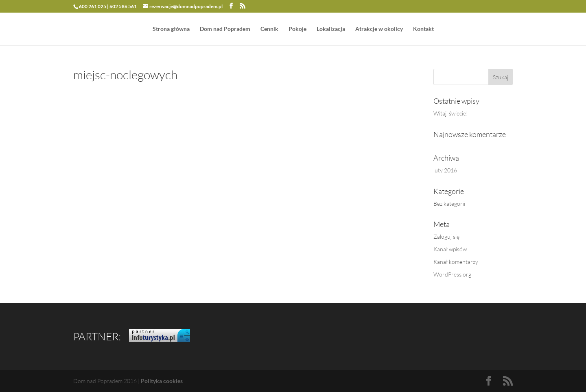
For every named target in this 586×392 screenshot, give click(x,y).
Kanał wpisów (450, 249)
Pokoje (297, 29)
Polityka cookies (162, 381)
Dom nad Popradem (225, 29)
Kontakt (423, 29)
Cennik (269, 29)
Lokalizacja (331, 29)
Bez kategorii (449, 204)
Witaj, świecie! (451, 113)
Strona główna (171, 29)
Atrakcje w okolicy (379, 29)
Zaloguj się (446, 236)
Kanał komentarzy (456, 262)
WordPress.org (452, 274)
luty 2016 (445, 170)
